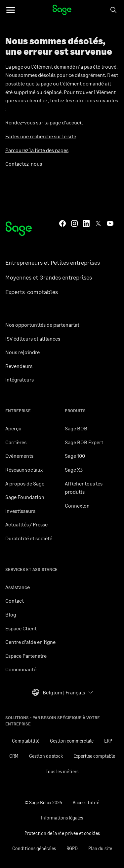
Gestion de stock (46, 756)
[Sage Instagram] (74, 223)
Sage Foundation (25, 497)
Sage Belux (62, 10)
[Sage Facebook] (62, 223)
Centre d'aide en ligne (30, 642)
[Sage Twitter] (98, 223)
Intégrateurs (20, 379)
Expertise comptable (94, 756)
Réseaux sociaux (24, 469)
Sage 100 (75, 456)
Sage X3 (74, 469)
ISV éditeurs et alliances (33, 338)
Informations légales (62, 818)
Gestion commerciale (72, 741)
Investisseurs (20, 511)
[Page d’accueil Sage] (19, 229)
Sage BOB (76, 428)
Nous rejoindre (22, 352)
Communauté (21, 669)
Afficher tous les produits (84, 488)
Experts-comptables (32, 292)
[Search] (113, 10)
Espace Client (21, 628)
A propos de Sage (25, 483)
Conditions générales (34, 848)
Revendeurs (19, 366)
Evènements (19, 456)
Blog (11, 614)
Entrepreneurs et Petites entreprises (53, 262)
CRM (14, 756)
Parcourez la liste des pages (37, 150)
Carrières (16, 442)
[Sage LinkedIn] (86, 223)
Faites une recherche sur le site (41, 136)
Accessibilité (86, 802)
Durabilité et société (29, 538)
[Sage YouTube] (110, 223)
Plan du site (100, 848)
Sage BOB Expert (84, 442)
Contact (15, 601)
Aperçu (13, 428)
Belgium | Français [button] (58, 694)
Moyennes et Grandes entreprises (49, 277)
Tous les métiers (62, 771)
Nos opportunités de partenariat (42, 325)
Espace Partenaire (26, 656)
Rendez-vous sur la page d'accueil (44, 122)
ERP (108, 741)
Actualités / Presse (26, 524)
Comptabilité (26, 741)
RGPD (72, 848)
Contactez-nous (24, 164)
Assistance (18, 587)
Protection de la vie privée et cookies (62, 833)
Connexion (77, 505)
